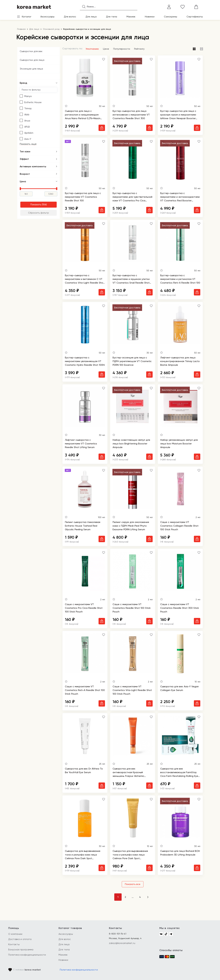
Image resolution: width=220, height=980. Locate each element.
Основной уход (51, 29)
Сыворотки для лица (32, 60)
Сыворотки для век (31, 51)
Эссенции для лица (31, 69)
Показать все (133, 884)
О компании (15, 934)
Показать (36, 204)
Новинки (150, 17)
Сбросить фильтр (38, 213)
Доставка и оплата (20, 939)
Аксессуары (47, 17)
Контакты (14, 944)
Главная (21, 29)
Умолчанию (92, 49)
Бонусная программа (21, 950)
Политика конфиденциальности (27, 955)
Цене (106, 49)
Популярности (122, 49)
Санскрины (170, 17)
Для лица (91, 17)
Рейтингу (139, 49)
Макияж (131, 17)
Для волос (70, 17)
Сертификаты (195, 17)
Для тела (112, 17)
